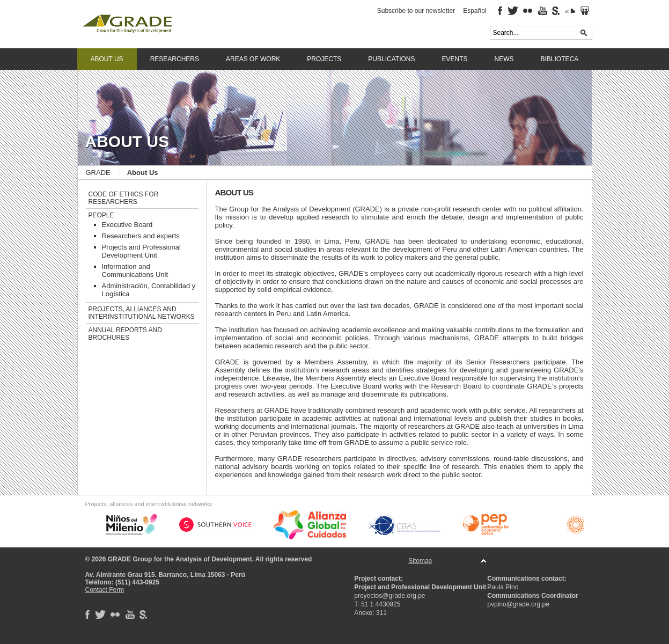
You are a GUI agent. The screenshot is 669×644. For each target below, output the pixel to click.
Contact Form (105, 590)
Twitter (513, 11)
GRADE (163, 24)
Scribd (556, 11)
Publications (391, 59)
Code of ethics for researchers (124, 198)
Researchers (175, 59)
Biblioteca (560, 59)
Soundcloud (570, 11)
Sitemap (420, 561)
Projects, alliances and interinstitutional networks (142, 313)
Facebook (500, 11)
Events (454, 59)
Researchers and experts (141, 236)
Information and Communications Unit (135, 270)
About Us (107, 59)
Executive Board (127, 225)
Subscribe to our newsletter (416, 11)
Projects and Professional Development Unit (141, 251)
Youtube (543, 11)
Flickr (528, 11)
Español (475, 11)
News (504, 59)
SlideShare (585, 11)
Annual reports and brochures (125, 334)
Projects (324, 59)
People (101, 215)
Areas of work (253, 59)
